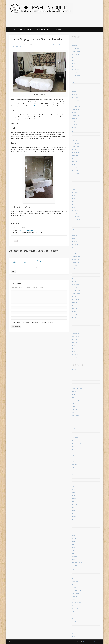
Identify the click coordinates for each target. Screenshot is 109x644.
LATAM (73, 483)
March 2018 (75, 171)
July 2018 (74, 159)
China (73, 394)
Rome (73, 544)
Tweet (12, 241)
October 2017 (75, 186)
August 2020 (75, 82)
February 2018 (75, 174)
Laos (73, 480)
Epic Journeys (75, 416)
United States (75, 627)
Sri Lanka (74, 584)
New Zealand (75, 529)
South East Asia (76, 572)
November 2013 (76, 330)
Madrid (73, 495)
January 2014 (75, 324)
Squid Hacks (75, 581)
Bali (73, 373)
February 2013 (75, 355)
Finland (74, 422)
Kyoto (73, 474)
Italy (73, 455)
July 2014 (74, 306)
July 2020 (74, 85)
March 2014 (75, 318)
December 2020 (76, 76)
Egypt (73, 413)
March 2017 (75, 208)
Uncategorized (75, 621)
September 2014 (76, 299)
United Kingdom (76, 624)
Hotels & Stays (44, 45)
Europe (74, 419)
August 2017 (75, 192)
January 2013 (75, 358)
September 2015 (76, 263)
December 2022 (76, 42)
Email (15, 313)
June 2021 (74, 60)
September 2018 (76, 152)
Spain (73, 578)
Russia (73, 547)
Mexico (74, 501)
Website (14, 318)
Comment (15, 292)
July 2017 (74, 195)
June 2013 (74, 342)
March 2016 (75, 244)
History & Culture (76, 431)
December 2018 (76, 143)
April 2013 (74, 348)
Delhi (73, 403)
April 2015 (74, 278)
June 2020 (74, 88)
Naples (73, 523)
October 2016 (75, 223)
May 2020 (74, 91)
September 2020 (76, 79)
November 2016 (76, 220)
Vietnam (74, 636)
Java (73, 462)
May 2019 (74, 128)
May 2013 (74, 345)
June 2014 (74, 309)
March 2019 (75, 134)
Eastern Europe (76, 410)
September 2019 (76, 116)
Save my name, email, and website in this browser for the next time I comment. (33, 323)
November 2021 (76, 51)
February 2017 (75, 211)
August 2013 (75, 339)
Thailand (74, 587)
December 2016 (76, 217)
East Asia (74, 406)
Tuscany (74, 615)
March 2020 (75, 97)
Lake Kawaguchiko (76, 477)
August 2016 (75, 229)
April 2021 (74, 67)
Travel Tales (75, 609)
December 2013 (76, 327)
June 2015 (74, 272)
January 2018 (75, 177)
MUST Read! (75, 517)
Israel (49, 45)
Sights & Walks (75, 566)
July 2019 (74, 122)
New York (74, 526)
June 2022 (74, 45)
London (74, 492)
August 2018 (75, 155)
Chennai (74, 391)
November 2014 (76, 293)
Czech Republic (76, 400)
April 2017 (74, 204)
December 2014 (76, 290)
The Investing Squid (77, 590)
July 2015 (74, 269)
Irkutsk (73, 449)
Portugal (74, 538)
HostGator (74, 434)
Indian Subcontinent (77, 443)
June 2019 (74, 125)
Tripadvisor (38, 106)
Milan (73, 508)
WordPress (97, 642)
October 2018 (75, 149)
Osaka (73, 532)
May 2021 (74, 63)
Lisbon (73, 486)
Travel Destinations (26, 29)
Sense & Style (75, 557)
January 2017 (75, 214)
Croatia (73, 397)
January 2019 (75, 140)
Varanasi (74, 630)
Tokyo (73, 599)
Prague (73, 541)
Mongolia (74, 511)
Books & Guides (76, 382)
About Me (13, 29)
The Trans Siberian (76, 593)
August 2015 (75, 266)
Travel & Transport (76, 603)
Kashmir (74, 468)
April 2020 (74, 94)
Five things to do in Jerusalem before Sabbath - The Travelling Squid (27, 261)
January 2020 (75, 103)
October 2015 (75, 260)
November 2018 (76, 146)
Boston (73, 385)
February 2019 (75, 137)
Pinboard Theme (88, 642)
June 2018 (74, 162)
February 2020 (75, 100)
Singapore (74, 569)
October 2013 (75, 333)
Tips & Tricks (57, 29)
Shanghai (74, 560)
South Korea (75, 575)
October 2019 (75, 113)
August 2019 (75, 119)
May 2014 (74, 312)
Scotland (74, 553)
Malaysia (74, 498)
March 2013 (75, 352)
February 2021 (75, 70)
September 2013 (76, 336)
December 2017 (76, 180)
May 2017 (74, 201)
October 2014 (75, 296)
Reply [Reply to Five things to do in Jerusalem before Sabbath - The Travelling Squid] (13, 272)
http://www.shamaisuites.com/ (28, 230)
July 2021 (74, 57)
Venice (73, 633)
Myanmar (74, 520)
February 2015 (75, 284)
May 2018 (74, 165)
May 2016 (74, 238)
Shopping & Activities (77, 563)
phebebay (16, 45)
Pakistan (74, 535)
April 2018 (74, 168)
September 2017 (76, 189)
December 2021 (76, 48)
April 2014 (74, 315)
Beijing (73, 379)
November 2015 (76, 257)
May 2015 (74, 275)
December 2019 (76, 106)
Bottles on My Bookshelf (78, 388)
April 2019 (74, 131)
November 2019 (76, 109)
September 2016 (76, 226)
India (73, 440)
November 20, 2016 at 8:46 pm (18, 263)
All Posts (39, 45)
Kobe (73, 471)
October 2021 (75, 54)
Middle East (54, 45)
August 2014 (75, 302)
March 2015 (75, 281)
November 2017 (76, 183)
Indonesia (74, 446)
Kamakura (74, 465)
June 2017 (74, 198)
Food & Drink (75, 425)
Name (15, 308)
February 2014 (75, 321)
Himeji (73, 428)
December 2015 (76, 253)
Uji (72, 618)
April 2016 (74, 241)
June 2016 (74, 235)
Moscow (74, 514)
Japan (73, 459)
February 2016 (75, 247)
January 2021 (75, 73)
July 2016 (74, 232)
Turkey (73, 612)
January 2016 (75, 250)
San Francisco (75, 550)
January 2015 (75, 287)
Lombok (74, 489)
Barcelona (74, 376)
